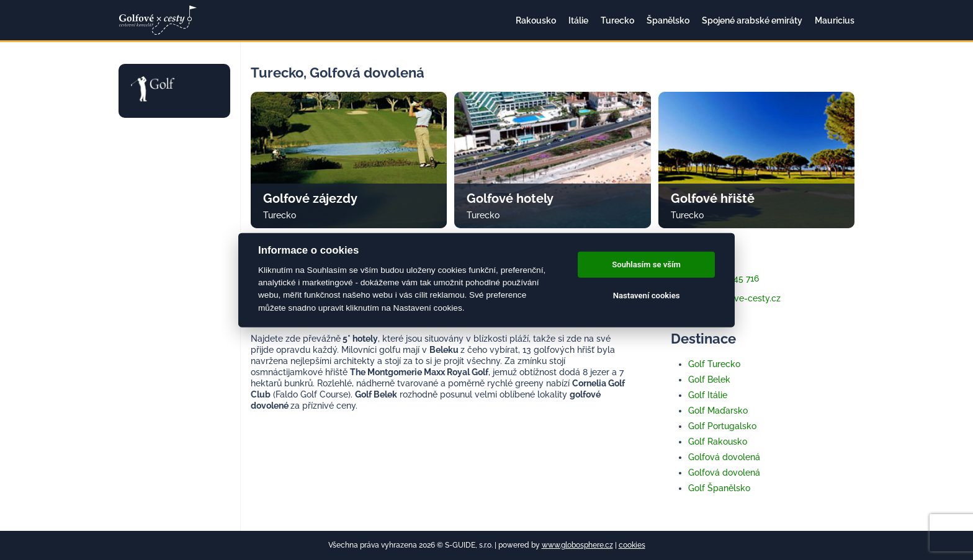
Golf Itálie (708, 395)
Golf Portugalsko (722, 426)
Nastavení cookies (647, 296)
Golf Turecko (714, 364)
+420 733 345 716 (715, 278)
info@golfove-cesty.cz (726, 298)
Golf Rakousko (718, 442)
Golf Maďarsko (718, 411)
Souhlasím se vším (646, 264)
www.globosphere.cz (577, 545)
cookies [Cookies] (632, 545)
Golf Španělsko (719, 488)
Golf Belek (709, 380)
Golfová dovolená (724, 457)
